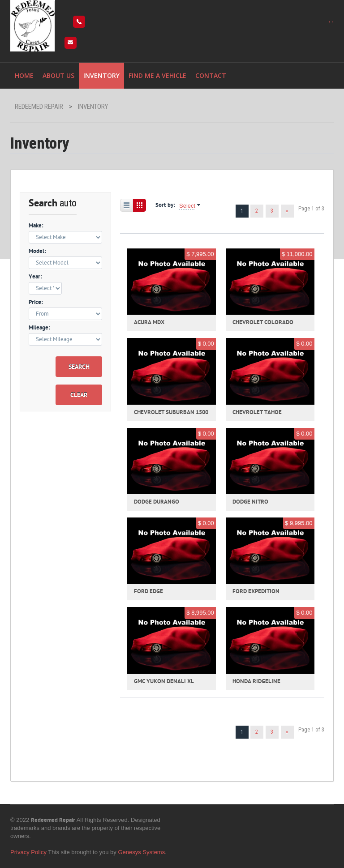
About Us (58, 75)
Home (24, 75)
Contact (211, 75)
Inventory (101, 75)
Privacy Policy (28, 852)
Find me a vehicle (157, 75)
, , (331, 20)
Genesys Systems (141, 852)
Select (187, 206)
